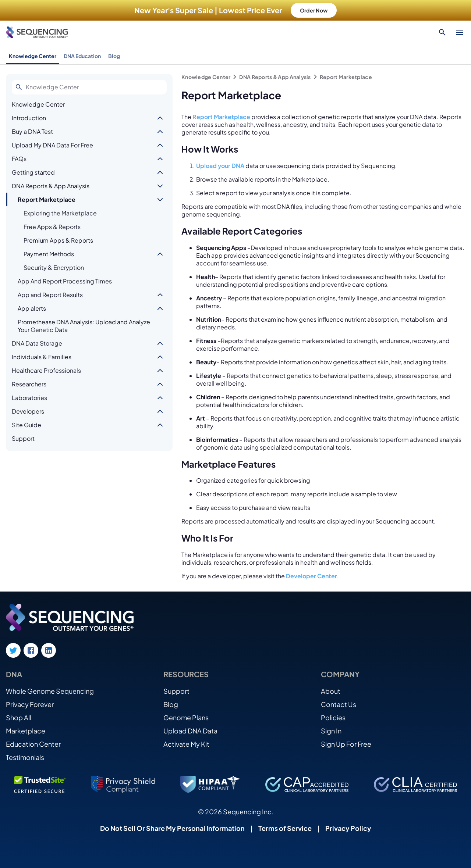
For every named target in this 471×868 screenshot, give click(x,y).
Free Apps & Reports (52, 227)
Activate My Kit (186, 744)
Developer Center (311, 576)
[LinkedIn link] (49, 650)
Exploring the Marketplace (60, 213)
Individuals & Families (42, 357)
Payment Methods (49, 254)
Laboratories (29, 398)
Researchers (29, 384)
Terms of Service (285, 828)
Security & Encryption (54, 267)
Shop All (19, 717)
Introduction (29, 118)
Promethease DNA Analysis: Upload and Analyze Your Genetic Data (84, 326)
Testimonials (25, 757)
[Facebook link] (31, 650)
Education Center (33, 744)
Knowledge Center (33, 56)
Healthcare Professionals (46, 370)
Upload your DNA (220, 166)
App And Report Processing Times (65, 281)
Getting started (33, 172)
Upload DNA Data (190, 731)
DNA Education (82, 56)
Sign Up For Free (346, 744)
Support (23, 438)
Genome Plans (186, 717)
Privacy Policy (348, 828)
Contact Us (339, 704)
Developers (28, 411)
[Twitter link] (13, 650)
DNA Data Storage (37, 343)
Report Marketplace (47, 199)
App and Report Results (50, 295)
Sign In (331, 731)
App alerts (32, 308)
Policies (333, 717)
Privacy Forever (30, 704)
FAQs (19, 159)
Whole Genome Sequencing (50, 691)
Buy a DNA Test (32, 131)
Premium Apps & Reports (58, 240)
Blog (114, 56)
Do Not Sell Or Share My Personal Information (172, 828)
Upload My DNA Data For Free (52, 145)
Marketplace (26, 731)
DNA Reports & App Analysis (51, 186)
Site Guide (26, 425)
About (331, 691)
